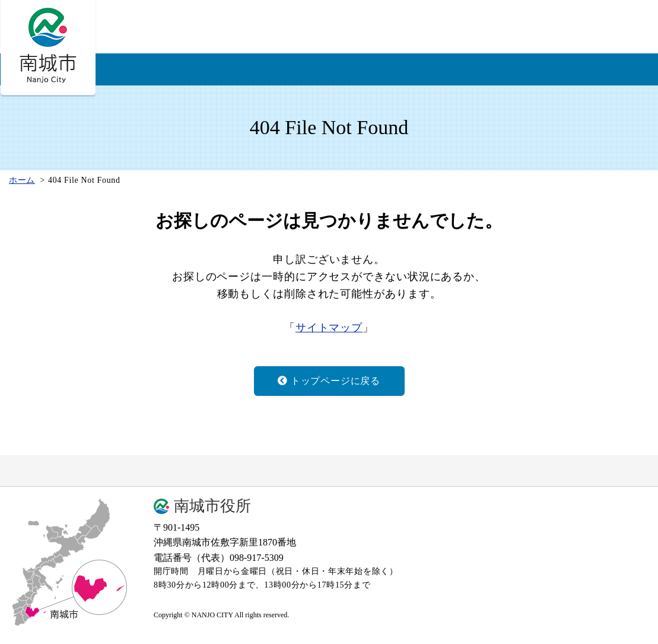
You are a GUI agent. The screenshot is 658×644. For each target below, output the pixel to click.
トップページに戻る (329, 381)
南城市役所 (212, 506)
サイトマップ (329, 328)
